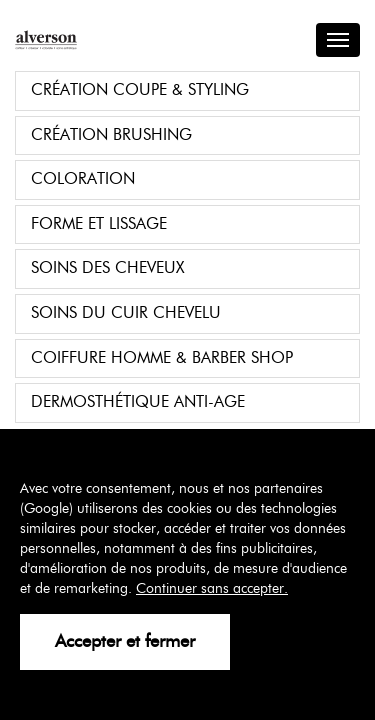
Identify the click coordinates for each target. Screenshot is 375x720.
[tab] (187, 91)
